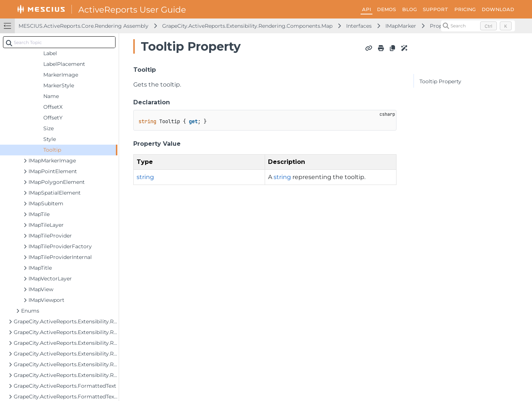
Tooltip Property (440, 81)
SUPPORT (436, 9)
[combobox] (59, 42)
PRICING (465, 9)
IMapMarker (401, 26)
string (145, 177)
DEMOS (387, 9)
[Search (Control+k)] (478, 26)
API (367, 9)
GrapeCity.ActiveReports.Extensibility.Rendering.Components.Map (247, 26)
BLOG (409, 9)
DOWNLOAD (498, 9)
